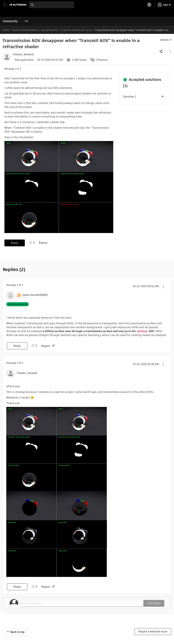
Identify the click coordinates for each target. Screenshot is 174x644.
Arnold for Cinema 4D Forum (76, 30)
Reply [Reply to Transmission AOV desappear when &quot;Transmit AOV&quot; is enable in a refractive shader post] (15, 243)
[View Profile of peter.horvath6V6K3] (35, 295)
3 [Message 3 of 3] (18, 363)
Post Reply (154, 603)
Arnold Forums (49, 30)
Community (10, 21)
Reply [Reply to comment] (17, 346)
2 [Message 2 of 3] (17, 285)
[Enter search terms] (52, 5)
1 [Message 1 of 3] (15, 69)
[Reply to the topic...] (82, 603)
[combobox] (52, 5)
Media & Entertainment (25, 30)
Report (43, 243)
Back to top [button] (18, 632)
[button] (170, 51)
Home (6, 30)
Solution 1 (129, 97)
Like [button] (30, 243)
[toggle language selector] (149, 5)
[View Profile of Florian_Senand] (23, 54)
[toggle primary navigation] (6, 5)
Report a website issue (153, 631)
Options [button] (165, 40)
